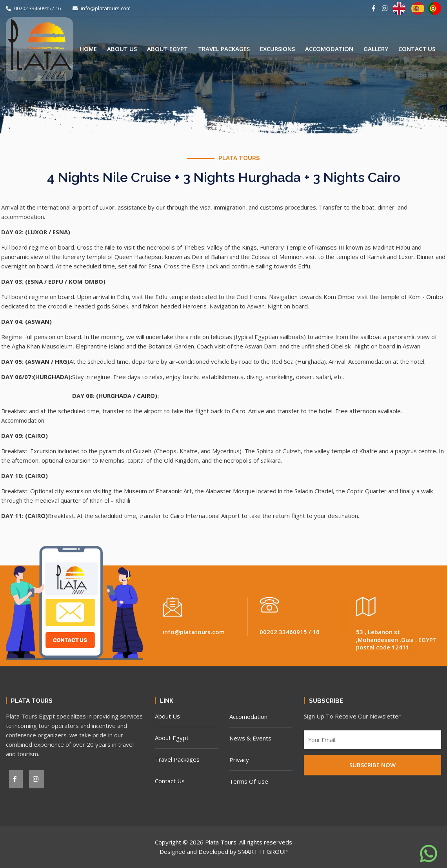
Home (88, 49)
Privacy (239, 760)
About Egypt (167, 49)
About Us (122, 49)
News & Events (250, 738)
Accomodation (329, 49)
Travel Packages (224, 49)
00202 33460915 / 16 (33, 8)
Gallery (376, 49)
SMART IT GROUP (263, 852)
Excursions (277, 49)
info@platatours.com (102, 8)
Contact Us (417, 49)
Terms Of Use (249, 781)
